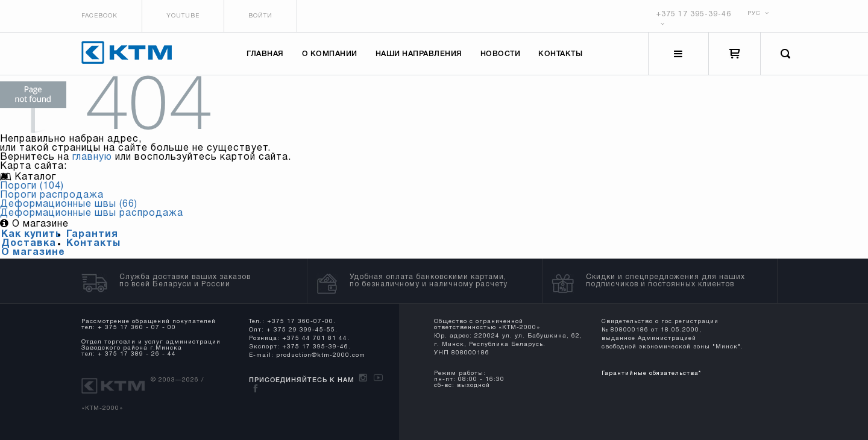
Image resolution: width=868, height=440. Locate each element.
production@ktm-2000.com (321, 355)
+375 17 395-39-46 (694, 14)
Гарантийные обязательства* (651, 373)
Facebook (99, 16)
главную (92, 157)
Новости (501, 54)
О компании (330, 54)
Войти (260, 16)
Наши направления (419, 54)
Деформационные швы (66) (69, 204)
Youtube (183, 16)
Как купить (31, 234)
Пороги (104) (32, 186)
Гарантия (92, 234)
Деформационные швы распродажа (92, 213)
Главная (265, 54)
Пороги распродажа (52, 195)
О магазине (33, 253)
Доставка (29, 244)
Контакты (560, 54)
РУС (758, 14)
